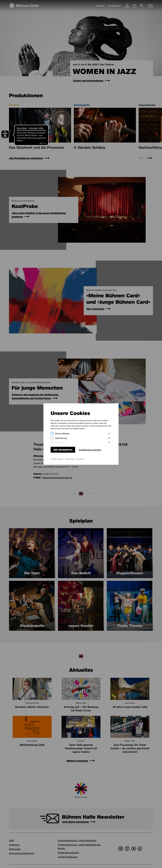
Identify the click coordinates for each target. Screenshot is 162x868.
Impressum (80, 459)
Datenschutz (70, 459)
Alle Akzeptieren (63, 450)
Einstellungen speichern (90, 450)
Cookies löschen (57, 459)
